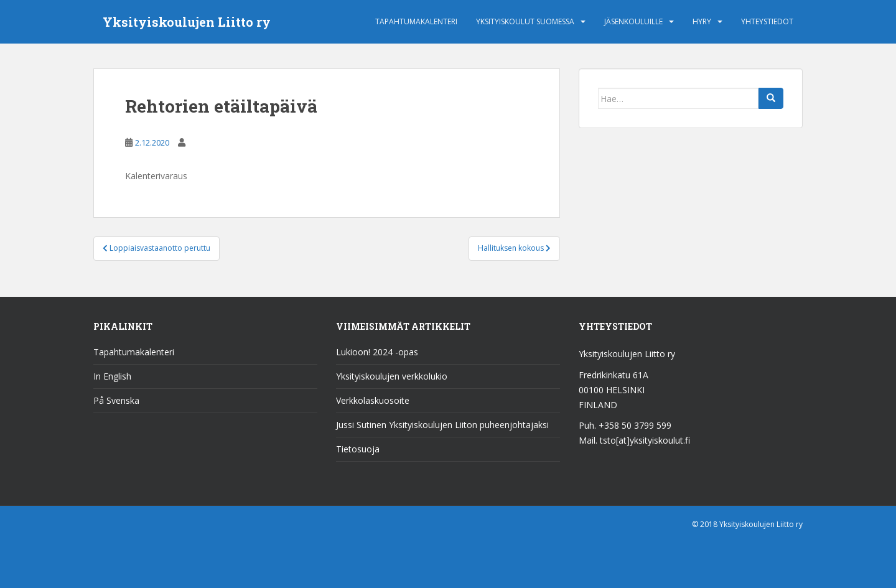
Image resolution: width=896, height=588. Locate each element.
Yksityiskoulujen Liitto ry (187, 22)
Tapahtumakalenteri (416, 21)
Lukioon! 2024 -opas (377, 352)
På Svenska (116, 400)
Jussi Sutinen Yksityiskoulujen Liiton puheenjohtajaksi (442, 425)
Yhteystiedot (767, 21)
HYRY (702, 21)
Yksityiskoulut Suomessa (525, 21)
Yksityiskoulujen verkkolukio (392, 376)
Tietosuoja (358, 449)
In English (112, 376)
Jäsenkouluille (633, 21)
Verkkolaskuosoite (373, 400)
